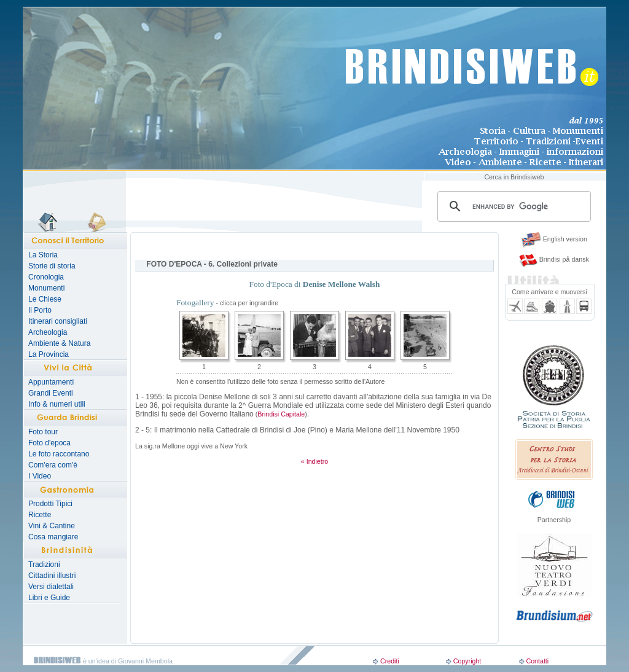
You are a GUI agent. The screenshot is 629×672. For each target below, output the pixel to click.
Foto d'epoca (49, 443)
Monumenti (46, 288)
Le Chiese (45, 299)
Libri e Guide (49, 598)
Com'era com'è (53, 465)
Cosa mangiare (53, 537)
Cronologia (46, 277)
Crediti (390, 661)
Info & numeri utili (57, 404)
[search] (512, 206)
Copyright (467, 661)
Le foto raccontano (59, 454)
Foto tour (43, 432)
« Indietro (314, 461)
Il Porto (40, 310)
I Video (40, 476)
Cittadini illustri (52, 576)
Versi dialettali (51, 587)
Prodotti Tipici (50, 504)
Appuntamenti (51, 382)
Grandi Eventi (51, 393)
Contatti (537, 661)
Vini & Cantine (52, 526)
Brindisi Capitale (281, 414)
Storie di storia (52, 266)
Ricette (40, 515)
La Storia (43, 255)
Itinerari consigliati (58, 321)
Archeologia (48, 332)
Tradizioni (44, 565)
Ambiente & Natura (59, 343)
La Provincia (49, 354)
